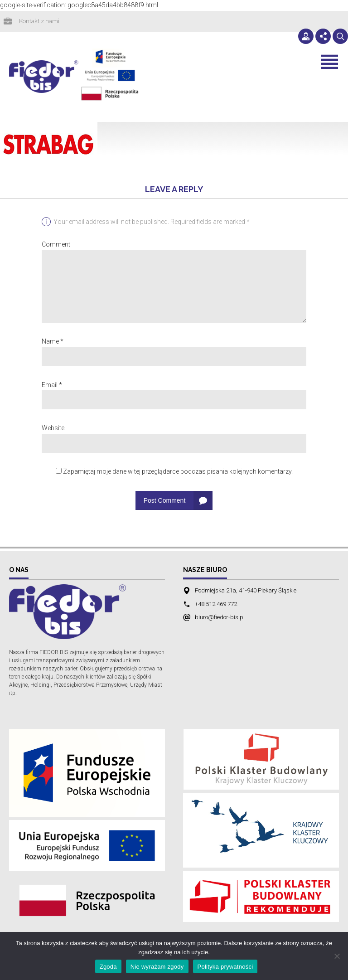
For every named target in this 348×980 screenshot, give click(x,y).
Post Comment (165, 501)
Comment (56, 245)
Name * (53, 342)
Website (53, 429)
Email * (52, 386)
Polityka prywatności (225, 967)
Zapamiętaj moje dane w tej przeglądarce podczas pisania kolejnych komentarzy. (178, 472)
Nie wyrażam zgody (157, 967)
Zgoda (108, 967)
